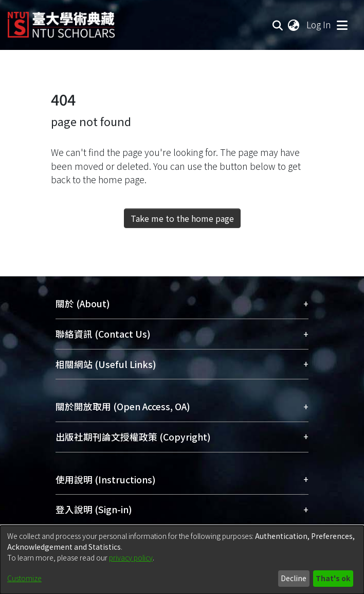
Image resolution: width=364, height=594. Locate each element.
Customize (24, 578)
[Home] (61, 21)
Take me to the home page (182, 218)
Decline (294, 578)
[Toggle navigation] (342, 25)
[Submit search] (278, 25)
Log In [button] (319, 24)
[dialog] (182, 560)
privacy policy (131, 557)
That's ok (333, 578)
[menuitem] (294, 25)
